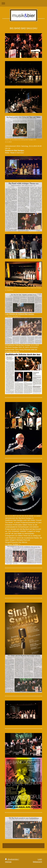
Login (40, 859)
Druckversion (12, 859)
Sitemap (8, 862)
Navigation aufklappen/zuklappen (23, 3)
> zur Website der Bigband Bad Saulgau (19, 314)
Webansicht (37, 862)
